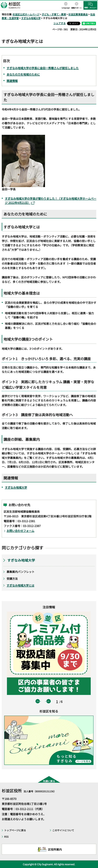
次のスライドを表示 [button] (49, 701)
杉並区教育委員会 (78, 14)
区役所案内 (55, 849)
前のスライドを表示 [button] (38, 701)
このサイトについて (63, 830)
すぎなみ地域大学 (31, 18)
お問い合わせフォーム (20, 531)
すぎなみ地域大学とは (20, 585)
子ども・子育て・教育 (54, 14)
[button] (66, 6)
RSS (6, 837)
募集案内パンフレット (21, 572)
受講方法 (12, 579)
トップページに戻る (15, 830)
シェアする (60, 23)
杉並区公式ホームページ (26, 14)
